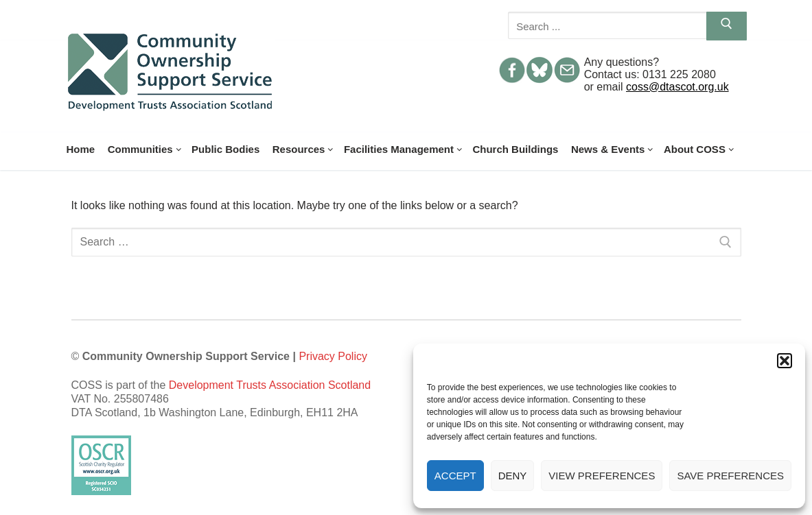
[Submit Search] (727, 26)
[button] (785, 361)
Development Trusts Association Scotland (270, 385)
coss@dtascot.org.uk (677, 87)
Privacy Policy (333, 356)
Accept (455, 476)
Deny (513, 476)
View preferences (602, 476)
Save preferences (730, 476)
